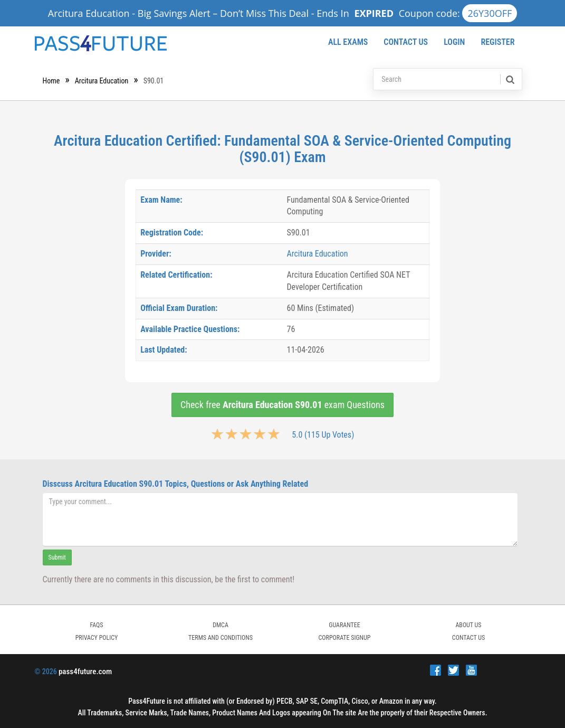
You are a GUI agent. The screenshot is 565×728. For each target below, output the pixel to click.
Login (454, 42)
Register (497, 42)
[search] (509, 79)
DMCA (221, 625)
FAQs (96, 625)
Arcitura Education (102, 81)
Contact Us (406, 42)
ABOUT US (468, 625)
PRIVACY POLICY (97, 638)
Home (51, 81)
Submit (57, 557)
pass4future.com (85, 672)
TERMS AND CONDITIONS (221, 638)
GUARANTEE (344, 625)
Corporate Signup (345, 638)
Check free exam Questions (282, 405)
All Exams (348, 42)
